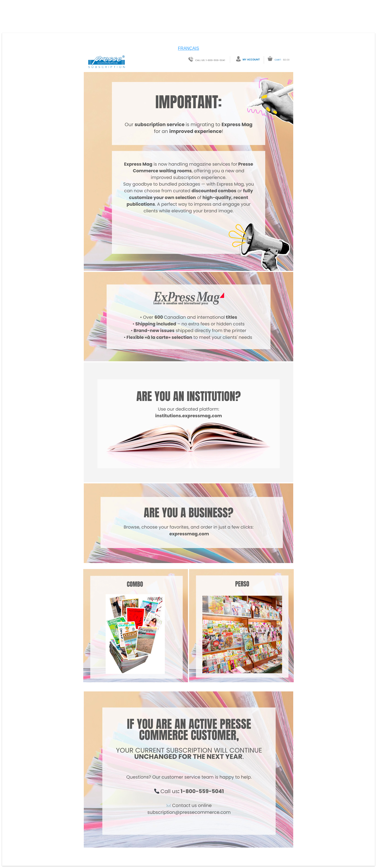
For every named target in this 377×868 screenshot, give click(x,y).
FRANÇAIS (189, 48)
